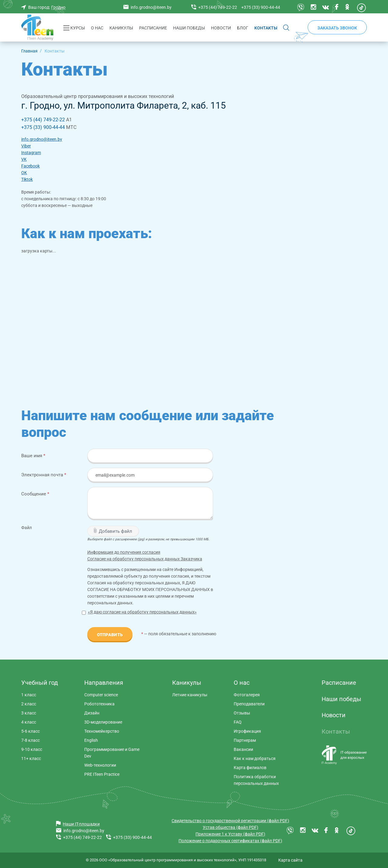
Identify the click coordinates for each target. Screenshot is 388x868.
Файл (27, 528)
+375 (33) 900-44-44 (43, 127)
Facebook (30, 166)
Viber (26, 146)
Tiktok (27, 179)
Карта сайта (290, 860)
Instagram (31, 153)
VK (24, 159)
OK (24, 173)
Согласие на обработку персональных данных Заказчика (145, 559)
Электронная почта (44, 475)
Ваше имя (33, 456)
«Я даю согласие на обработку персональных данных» (142, 612)
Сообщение (35, 494)
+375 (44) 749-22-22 (43, 120)
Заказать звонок (337, 28)
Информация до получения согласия (124, 552)
